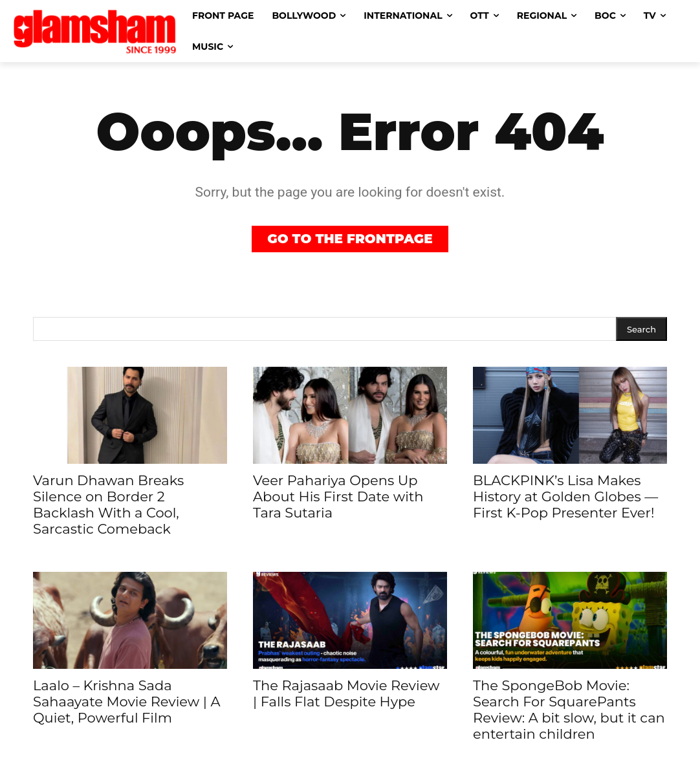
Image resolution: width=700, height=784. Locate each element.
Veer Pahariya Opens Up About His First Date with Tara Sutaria (338, 496)
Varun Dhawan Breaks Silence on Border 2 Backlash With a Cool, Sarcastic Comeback (108, 505)
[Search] (641, 329)
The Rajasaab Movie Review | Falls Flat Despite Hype (346, 693)
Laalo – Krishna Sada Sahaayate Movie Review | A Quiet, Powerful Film (127, 702)
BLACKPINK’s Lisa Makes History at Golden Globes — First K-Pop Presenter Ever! (565, 496)
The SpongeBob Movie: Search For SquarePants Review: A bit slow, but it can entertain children (569, 710)
